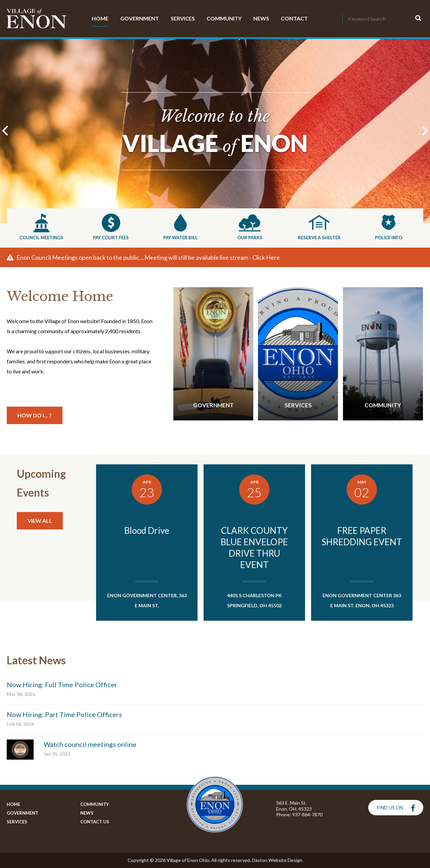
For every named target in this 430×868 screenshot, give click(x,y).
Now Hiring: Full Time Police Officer (62, 684)
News (261, 18)
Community (224, 18)
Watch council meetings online (90, 744)
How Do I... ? (35, 415)
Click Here (266, 257)
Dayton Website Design (277, 860)
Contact (294, 18)
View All (40, 521)
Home (100, 18)
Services (183, 18)
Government (140, 18)
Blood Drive (147, 530)
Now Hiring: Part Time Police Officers (64, 714)
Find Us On (396, 808)
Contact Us (94, 822)
